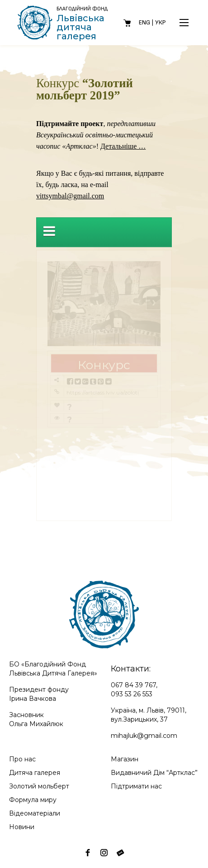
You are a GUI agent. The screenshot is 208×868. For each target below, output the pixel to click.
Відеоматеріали (35, 813)
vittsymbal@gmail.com (70, 196)
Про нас (22, 759)
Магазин (125, 759)
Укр (161, 22)
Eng (144, 22)
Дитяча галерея (35, 773)
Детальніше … (123, 146)
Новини (22, 827)
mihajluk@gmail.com (144, 736)
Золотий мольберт (39, 786)
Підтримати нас (136, 786)
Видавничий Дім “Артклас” (154, 773)
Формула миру (33, 800)
